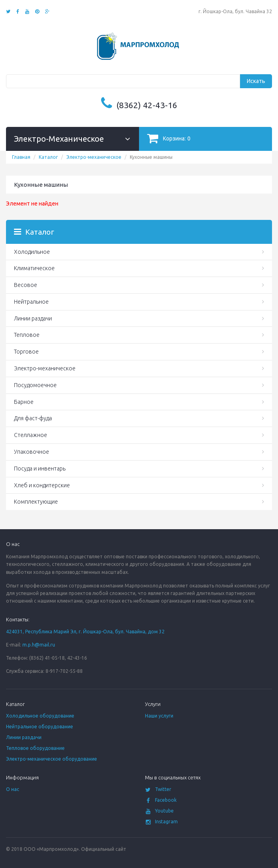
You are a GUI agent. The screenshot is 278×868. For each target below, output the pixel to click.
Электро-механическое (94, 157)
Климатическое (34, 268)
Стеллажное (31, 435)
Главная (21, 157)
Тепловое (27, 335)
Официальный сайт (104, 849)
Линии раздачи (33, 318)
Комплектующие (36, 502)
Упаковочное (32, 452)
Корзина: (169, 138)
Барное (24, 402)
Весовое (26, 285)
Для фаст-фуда (33, 418)
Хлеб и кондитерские (42, 485)
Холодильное (32, 252)
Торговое (26, 352)
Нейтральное (31, 302)
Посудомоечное (35, 385)
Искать (256, 81)
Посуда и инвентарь (40, 469)
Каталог (48, 157)
